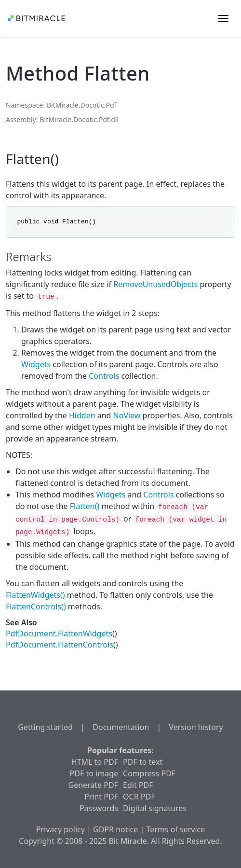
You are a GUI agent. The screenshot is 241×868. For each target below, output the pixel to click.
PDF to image (94, 773)
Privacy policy (60, 829)
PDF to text (143, 762)
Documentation (121, 727)
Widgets (36, 364)
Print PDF (101, 797)
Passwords (99, 808)
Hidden (82, 415)
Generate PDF (93, 785)
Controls (104, 376)
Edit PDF (138, 785)
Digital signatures (155, 808)
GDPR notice (115, 829)
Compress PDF (149, 773)
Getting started (45, 727)
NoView (127, 415)
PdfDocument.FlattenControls (60, 645)
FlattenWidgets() (35, 595)
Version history (196, 727)
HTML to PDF (95, 762)
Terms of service (175, 829)
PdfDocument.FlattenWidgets (59, 634)
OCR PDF (139, 797)
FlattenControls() (36, 606)
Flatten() (85, 506)
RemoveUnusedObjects (155, 284)
